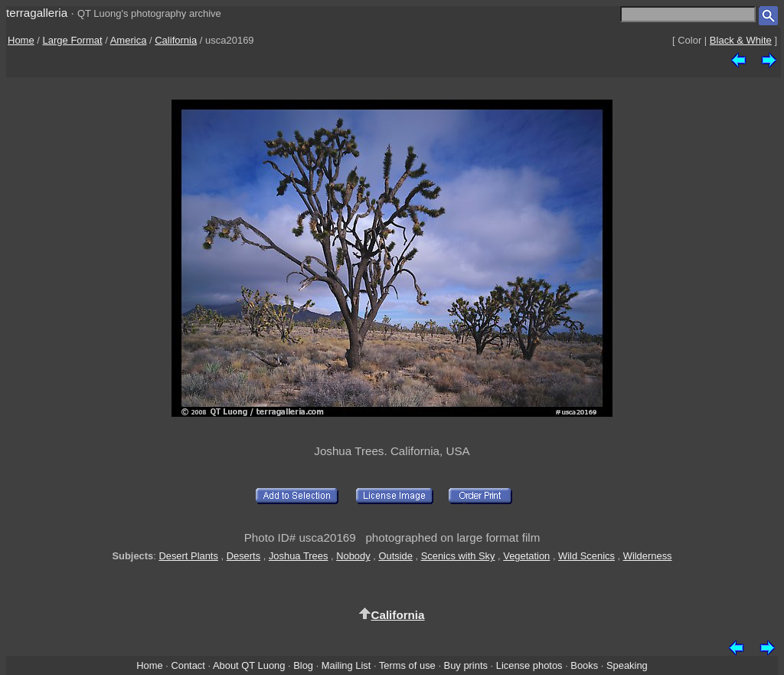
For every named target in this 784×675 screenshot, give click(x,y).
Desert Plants (188, 556)
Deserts (243, 556)
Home (21, 40)
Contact (188, 665)
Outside (395, 556)
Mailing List (346, 665)
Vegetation (526, 556)
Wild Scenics (586, 556)
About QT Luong (249, 665)
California (176, 40)
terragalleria (37, 13)
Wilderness (648, 556)
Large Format (73, 40)
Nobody (353, 556)
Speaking (627, 665)
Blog (303, 665)
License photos (529, 665)
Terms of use (407, 665)
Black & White (741, 40)
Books (584, 665)
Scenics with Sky (458, 556)
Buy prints (466, 665)
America (129, 40)
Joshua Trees (298, 556)
